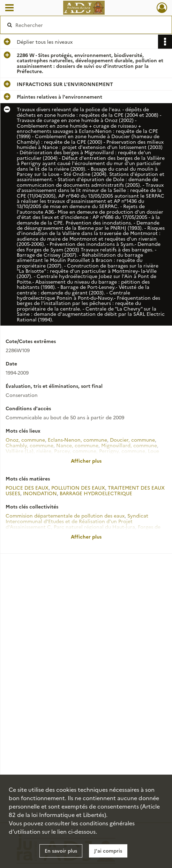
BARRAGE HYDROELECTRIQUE (96, 493)
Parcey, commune (75, 451)
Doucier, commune (132, 440)
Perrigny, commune (122, 451)
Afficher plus (86, 461)
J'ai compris (108, 851)
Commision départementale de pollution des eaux (65, 515)
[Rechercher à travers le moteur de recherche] (82, 25)
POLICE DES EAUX (27, 488)
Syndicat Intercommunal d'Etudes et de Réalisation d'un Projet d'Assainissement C (77, 521)
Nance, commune (77, 445)
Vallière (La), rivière (28, 451)
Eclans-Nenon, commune (77, 440)
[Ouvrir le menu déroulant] (9, 8)
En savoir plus (61, 851)
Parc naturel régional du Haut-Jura (94, 527)
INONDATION (40, 493)
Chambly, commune (29, 445)
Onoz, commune (25, 440)
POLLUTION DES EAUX (78, 488)
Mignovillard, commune (129, 445)
